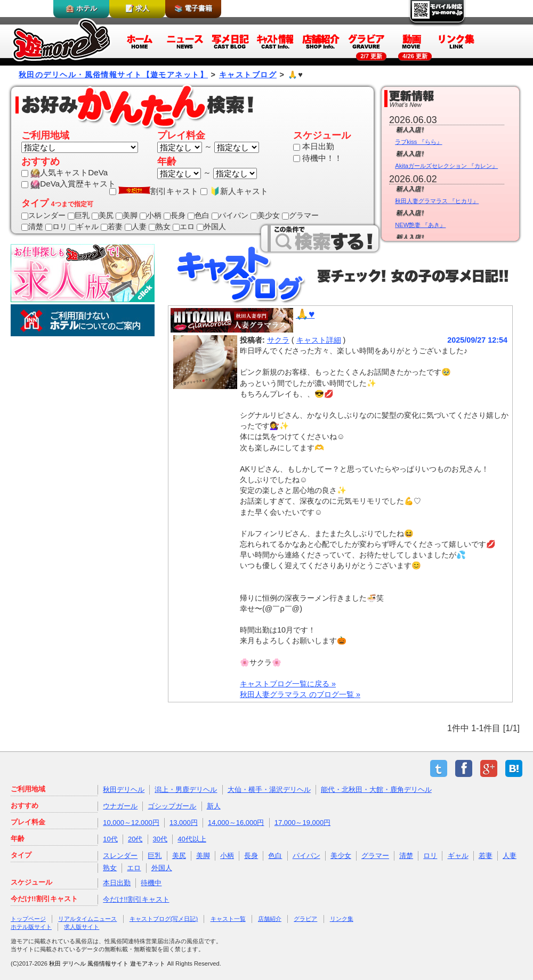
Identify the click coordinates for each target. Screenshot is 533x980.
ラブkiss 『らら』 (418, 142)
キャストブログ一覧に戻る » (288, 684)
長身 (175, 215)
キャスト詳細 (319, 340)
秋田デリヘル (124, 789)
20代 (135, 839)
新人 (214, 806)
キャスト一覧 (228, 919)
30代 (160, 839)
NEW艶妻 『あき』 (420, 225)
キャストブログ (248, 75)
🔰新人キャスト (234, 191)
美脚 (127, 215)
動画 (412, 41)
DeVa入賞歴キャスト (68, 184)
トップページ (28, 919)
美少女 (265, 215)
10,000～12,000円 (131, 823)
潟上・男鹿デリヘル (186, 789)
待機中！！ (318, 158)
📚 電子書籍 (193, 8)
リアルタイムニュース (87, 919)
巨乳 (79, 215)
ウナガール (120, 806)
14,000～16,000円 (236, 823)
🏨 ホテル (81, 8)
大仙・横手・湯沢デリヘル (269, 789)
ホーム (140, 41)
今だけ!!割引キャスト (136, 899)
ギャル (84, 226)
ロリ (56, 226)
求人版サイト (82, 927)
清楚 (32, 226)
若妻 (112, 226)
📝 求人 (138, 8)
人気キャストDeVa (64, 172)
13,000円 (184, 823)
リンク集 (457, 41)
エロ (184, 226)
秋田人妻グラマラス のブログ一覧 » (300, 694)
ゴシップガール (172, 806)
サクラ (278, 340)
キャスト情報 (276, 41)
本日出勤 (314, 146)
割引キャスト (154, 191)
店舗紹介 (321, 41)
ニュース (185, 41)
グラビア (366, 41)
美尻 (103, 215)
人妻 (136, 226)
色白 (199, 215)
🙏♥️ (305, 314)
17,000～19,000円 (303, 823)
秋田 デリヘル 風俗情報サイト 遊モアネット (107, 963)
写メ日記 (231, 41)
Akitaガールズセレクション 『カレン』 (446, 166)
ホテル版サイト (31, 927)
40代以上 (192, 839)
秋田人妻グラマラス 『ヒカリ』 (437, 201)
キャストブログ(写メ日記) (164, 919)
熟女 (160, 226)
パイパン (230, 215)
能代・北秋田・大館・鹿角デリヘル (376, 789)
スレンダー (43, 215)
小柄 (151, 215)
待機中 (151, 883)
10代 (110, 839)
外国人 (211, 226)
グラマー (300, 215)
